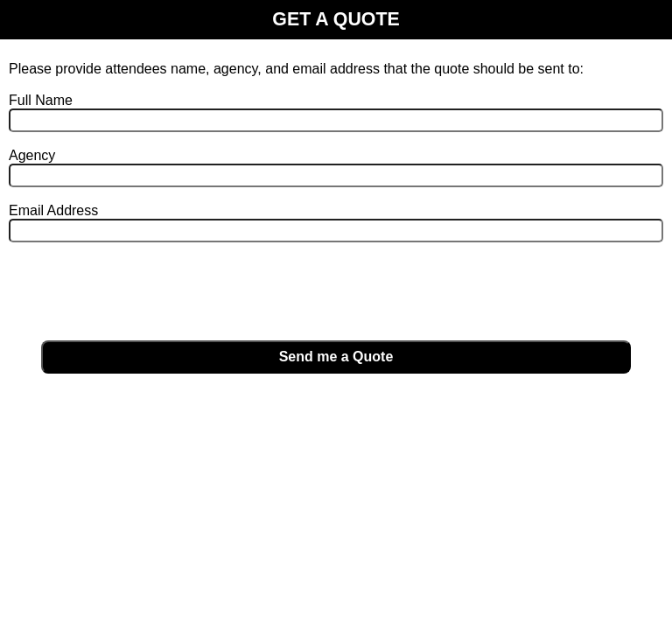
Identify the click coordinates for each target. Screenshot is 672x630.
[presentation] (142, 292)
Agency (32, 155)
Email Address (53, 210)
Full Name (41, 100)
